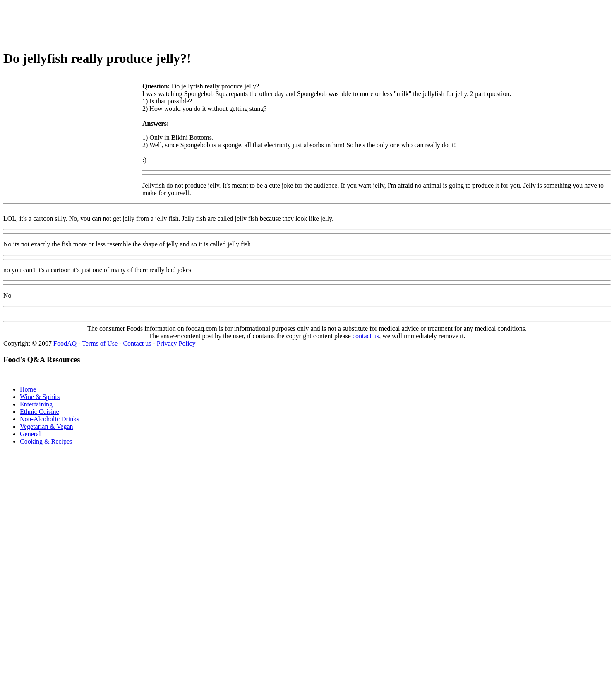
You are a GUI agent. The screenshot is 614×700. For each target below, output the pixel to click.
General (30, 434)
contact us (366, 336)
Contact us (137, 343)
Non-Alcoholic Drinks (50, 419)
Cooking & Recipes (46, 441)
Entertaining (36, 404)
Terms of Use (100, 343)
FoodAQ (65, 343)
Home (28, 389)
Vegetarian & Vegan (47, 426)
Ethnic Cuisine (40, 412)
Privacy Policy (176, 343)
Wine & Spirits (40, 397)
